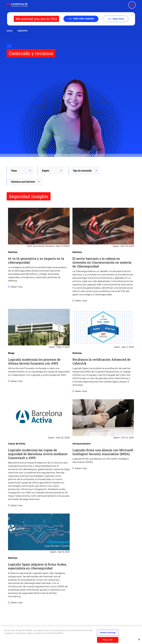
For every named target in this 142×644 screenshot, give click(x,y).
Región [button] (46, 171)
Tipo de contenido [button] (82, 171)
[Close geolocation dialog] (132, 15)
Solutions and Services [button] (23, 182)
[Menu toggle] (132, 5)
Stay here (118, 19)
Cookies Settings (108, 635)
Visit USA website (83, 19)
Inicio (10, 31)
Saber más (16, 287)
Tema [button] (14, 171)
